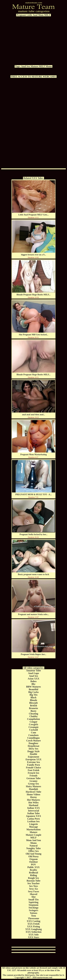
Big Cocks (33, 692)
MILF (42, 66)
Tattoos (33, 913)
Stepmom (33, 905)
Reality (33, 870)
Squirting (33, 902)
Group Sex (33, 784)
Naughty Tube (33, 848)
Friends (33, 776)
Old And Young (33, 854)
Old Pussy (33, 856)
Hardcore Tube (33, 792)
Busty (33, 711)
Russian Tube (33, 881)
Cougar (34, 722)
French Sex (33, 773)
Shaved (34, 894)
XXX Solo (33, 935)
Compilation (33, 719)
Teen (33, 916)
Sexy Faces (33, 891)
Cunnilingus (34, 738)
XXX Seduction (33, 932)
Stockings (34, 908)
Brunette (33, 708)
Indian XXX (33, 808)
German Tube (33, 778)
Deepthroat (33, 746)
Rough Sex (33, 878)
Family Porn (34, 765)
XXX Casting (33, 921)
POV (34, 865)
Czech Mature (33, 741)
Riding (33, 875)
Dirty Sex (33, 749)
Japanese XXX (33, 816)
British (33, 706)
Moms (49, 66)
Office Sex (34, 851)
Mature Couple (33, 835)
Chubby (33, 716)
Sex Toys (33, 886)
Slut (34, 897)
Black (33, 697)
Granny (33, 781)
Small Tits (33, 900)
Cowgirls (33, 724)
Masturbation (33, 829)
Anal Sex (25, 66)
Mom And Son (33, 840)
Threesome (33, 918)
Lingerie (34, 824)
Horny (33, 797)
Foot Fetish (33, 770)
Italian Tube (33, 813)
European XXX (34, 759)
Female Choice (33, 768)
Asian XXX (34, 679)
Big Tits (33, 695)
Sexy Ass (33, 889)
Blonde (33, 700)
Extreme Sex (33, 762)
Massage (33, 827)
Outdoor (33, 862)
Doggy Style (33, 751)
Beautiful (33, 689)
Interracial (34, 811)
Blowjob (33, 703)
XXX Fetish (33, 924)
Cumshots (33, 735)
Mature (34, 66)
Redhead (33, 873)
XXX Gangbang (34, 929)
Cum (34, 732)
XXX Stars (33, 937)
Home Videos (33, 794)
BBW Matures (33, 687)
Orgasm (33, 859)
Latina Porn (33, 819)
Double (33, 754)
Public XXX (33, 867)
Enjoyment (34, 757)
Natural (33, 846)
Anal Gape (33, 673)
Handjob (33, 789)
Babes (33, 681)
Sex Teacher (33, 883)
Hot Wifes (33, 803)
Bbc (33, 684)
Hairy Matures (33, 786)
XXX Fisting (34, 926)
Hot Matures (33, 800)
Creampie (33, 727)
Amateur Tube (33, 671)
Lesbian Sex (33, 821)
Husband (33, 805)
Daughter (33, 743)
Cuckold (34, 730)
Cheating (33, 714)
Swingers (33, 910)
